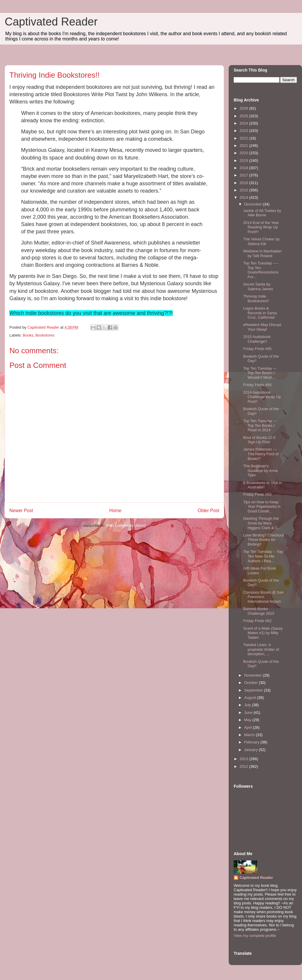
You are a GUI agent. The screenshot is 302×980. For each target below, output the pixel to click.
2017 (244, 175)
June (249, 713)
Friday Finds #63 (257, 494)
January (252, 750)
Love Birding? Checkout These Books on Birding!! (263, 540)
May (248, 720)
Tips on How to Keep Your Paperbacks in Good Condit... (262, 507)
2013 (244, 759)
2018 (244, 168)
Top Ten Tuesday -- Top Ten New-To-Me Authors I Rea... (263, 556)
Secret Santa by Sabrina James (258, 287)
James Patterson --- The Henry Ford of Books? (261, 454)
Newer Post (21, 511)
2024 (244, 123)
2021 (244, 146)
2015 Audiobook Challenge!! (257, 339)
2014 (244, 197)
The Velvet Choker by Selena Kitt (261, 241)
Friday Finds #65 (257, 349)
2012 (244, 766)
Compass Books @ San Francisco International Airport (263, 597)
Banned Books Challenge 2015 (259, 611)
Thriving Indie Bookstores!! (256, 299)
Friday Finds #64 (257, 385)
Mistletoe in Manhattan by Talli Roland (262, 253)
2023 (244, 131)
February (252, 742)
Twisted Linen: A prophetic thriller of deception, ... (261, 649)
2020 (244, 153)
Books (28, 335)
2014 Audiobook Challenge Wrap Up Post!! (262, 397)
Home (116, 511)
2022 (244, 138)
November (254, 675)
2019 (244, 160)
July (248, 705)
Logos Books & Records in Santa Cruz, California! (260, 313)
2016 (244, 183)
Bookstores (45, 335)
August (251, 698)
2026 (244, 108)
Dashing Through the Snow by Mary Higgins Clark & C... (262, 523)
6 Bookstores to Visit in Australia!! (262, 485)
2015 (244, 190)
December (254, 204)
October (252, 683)
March (250, 735)
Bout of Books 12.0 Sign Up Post (259, 440)
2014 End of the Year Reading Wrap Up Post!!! (261, 227)
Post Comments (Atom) (126, 525)
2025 (244, 116)
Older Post (208, 511)
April (249, 727)
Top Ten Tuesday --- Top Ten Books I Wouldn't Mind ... (260, 373)
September (254, 690)
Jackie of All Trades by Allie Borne (262, 213)
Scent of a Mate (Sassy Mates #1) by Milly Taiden (263, 633)
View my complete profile (255, 936)
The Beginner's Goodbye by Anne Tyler (260, 471)
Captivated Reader (51, 22)
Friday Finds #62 (257, 621)
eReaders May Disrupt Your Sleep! (262, 327)
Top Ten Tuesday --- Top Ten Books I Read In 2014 (260, 425)
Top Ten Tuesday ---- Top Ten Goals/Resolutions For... (261, 270)
